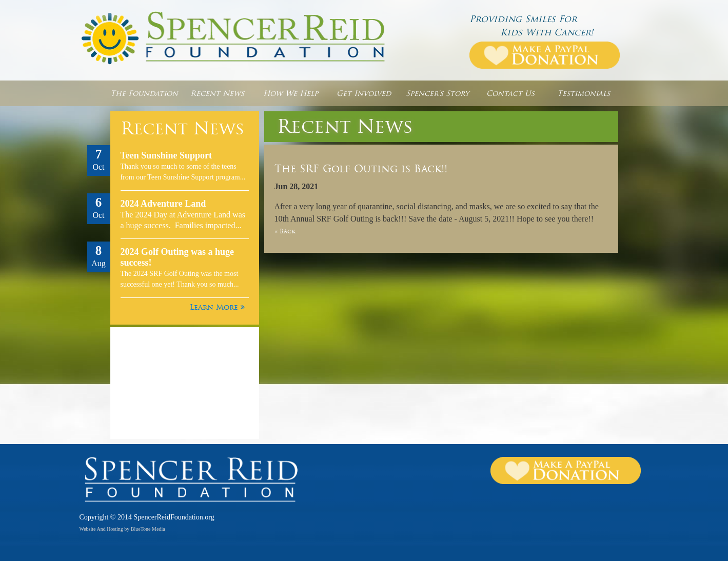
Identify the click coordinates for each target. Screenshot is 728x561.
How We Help (291, 93)
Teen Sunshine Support (166, 155)
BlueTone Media (148, 529)
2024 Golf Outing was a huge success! (178, 257)
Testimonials (584, 93)
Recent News (217, 93)
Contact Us (510, 93)
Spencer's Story (437, 93)
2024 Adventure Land (163, 204)
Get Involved (364, 93)
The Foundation (144, 93)
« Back (285, 231)
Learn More (217, 307)
